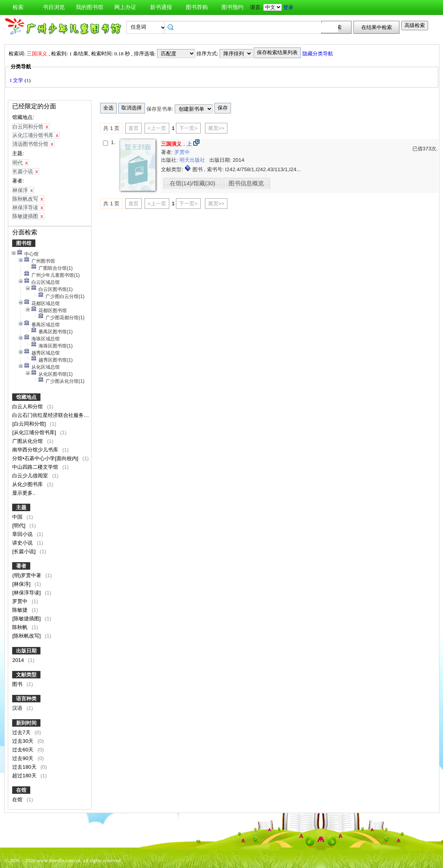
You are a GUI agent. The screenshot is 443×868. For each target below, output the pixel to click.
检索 (18, 7)
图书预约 (232, 7)
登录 (288, 7)
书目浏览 (54, 7)
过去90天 (24, 758)
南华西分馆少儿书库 (36, 450)
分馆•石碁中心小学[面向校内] (46, 458)
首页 (134, 128)
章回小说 (23, 534)
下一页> (188, 128)
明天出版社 (193, 160)
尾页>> (216, 128)
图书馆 (24, 243)
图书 (18, 684)
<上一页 (157, 128)
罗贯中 (21, 601)
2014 (19, 660)
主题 (21, 507)
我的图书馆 (90, 7)
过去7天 (22, 732)
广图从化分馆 (28, 441)
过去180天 (25, 767)
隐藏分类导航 (318, 54)
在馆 (21, 790)
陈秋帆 (21, 627)
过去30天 (24, 741)
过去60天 (24, 750)
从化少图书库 (28, 484)
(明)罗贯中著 (27, 575)
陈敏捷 (21, 610)
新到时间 (26, 723)
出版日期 (26, 651)
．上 (176, 144)
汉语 (18, 708)
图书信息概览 (246, 183)
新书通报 (161, 7)
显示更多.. (24, 493)
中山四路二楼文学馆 (36, 467)
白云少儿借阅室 (31, 476)
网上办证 (125, 7)
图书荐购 (197, 7)
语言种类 (26, 699)
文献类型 (26, 675)
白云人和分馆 (28, 407)
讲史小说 (23, 543)
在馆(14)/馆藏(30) (192, 183)
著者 (21, 566)
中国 (18, 517)
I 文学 (17, 80)
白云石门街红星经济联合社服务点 (51, 415)
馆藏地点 (26, 397)
